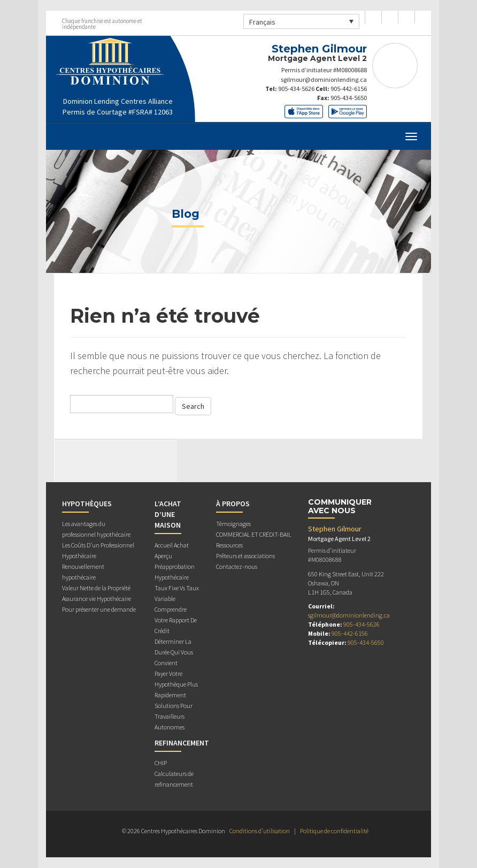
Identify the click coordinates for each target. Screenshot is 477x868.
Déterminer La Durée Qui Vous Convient (174, 652)
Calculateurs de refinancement (174, 779)
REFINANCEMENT (182, 743)
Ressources (229, 545)
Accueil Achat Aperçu (172, 550)
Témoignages (233, 524)
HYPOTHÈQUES (87, 504)
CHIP (161, 763)
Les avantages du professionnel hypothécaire (96, 529)
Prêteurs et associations (245, 556)
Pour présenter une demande (99, 609)
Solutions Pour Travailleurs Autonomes (174, 716)
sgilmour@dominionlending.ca (324, 79)
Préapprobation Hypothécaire (175, 572)
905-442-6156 (349, 89)
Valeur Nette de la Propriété (96, 588)
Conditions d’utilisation (260, 831)
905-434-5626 (296, 89)
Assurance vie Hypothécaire (97, 599)
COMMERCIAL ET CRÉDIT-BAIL (254, 534)
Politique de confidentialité (334, 831)
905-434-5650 (349, 98)
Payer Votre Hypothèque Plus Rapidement (176, 684)
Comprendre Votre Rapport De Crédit (176, 620)
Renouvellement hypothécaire (83, 572)
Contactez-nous (237, 566)
